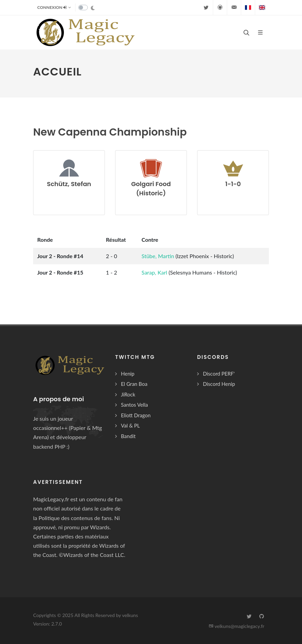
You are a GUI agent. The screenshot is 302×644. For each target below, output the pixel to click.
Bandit (128, 436)
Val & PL (130, 425)
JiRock (128, 394)
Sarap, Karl (155, 272)
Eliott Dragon (136, 415)
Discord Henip (219, 384)
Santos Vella (134, 405)
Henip (128, 374)
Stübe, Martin (158, 256)
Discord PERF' (219, 374)
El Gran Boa (134, 384)
